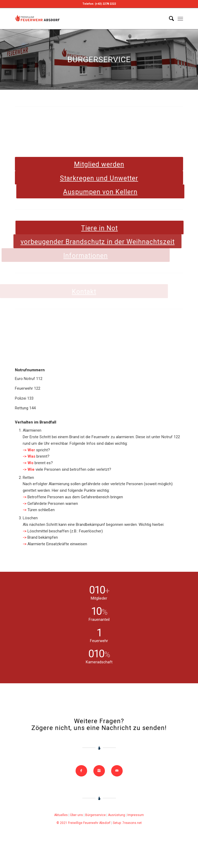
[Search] (169, 19)
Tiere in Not (84, 228)
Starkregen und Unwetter (100, 178)
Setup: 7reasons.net (127, 823)
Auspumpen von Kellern (92, 192)
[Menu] (180, 19)
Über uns (77, 815)
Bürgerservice (95, 815)
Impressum (136, 815)
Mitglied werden (99, 164)
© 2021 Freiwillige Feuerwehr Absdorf (83, 823)
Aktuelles (61, 815)
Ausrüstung (117, 815)
